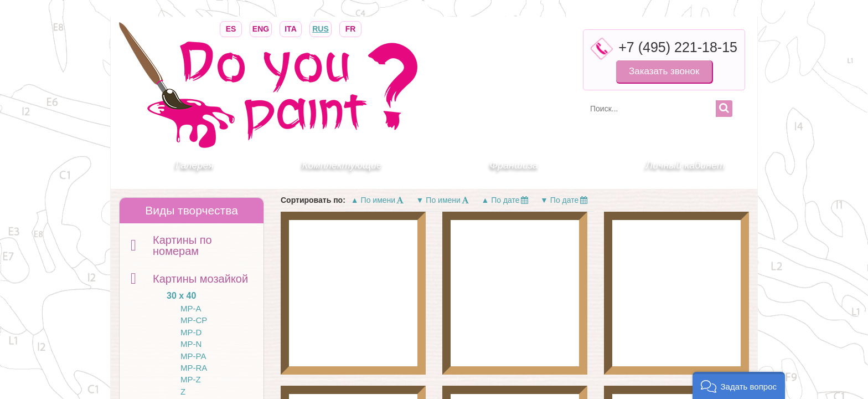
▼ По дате (564, 200)
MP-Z (191, 379)
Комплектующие (342, 165)
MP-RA (194, 368)
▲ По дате (505, 200)
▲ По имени (378, 200)
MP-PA (193, 356)
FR (350, 28)
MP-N (191, 344)
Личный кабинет (686, 165)
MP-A (191, 308)
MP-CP (194, 320)
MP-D (191, 332)
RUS (321, 28)
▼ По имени (443, 200)
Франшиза (514, 165)
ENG (261, 28)
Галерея (195, 165)
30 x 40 (181, 296)
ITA (291, 28)
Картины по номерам (182, 245)
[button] (739, 385)
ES (231, 28)
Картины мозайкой (200, 279)
